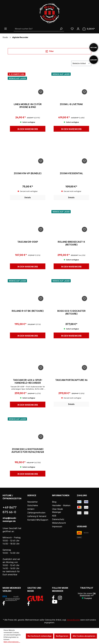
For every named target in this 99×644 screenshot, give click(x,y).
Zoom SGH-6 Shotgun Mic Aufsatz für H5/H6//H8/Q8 (28, 451)
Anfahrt (31, 509)
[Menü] (6, 29)
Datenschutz (58, 519)
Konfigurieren (62, 636)
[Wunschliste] (72, 29)
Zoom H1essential (71, 173)
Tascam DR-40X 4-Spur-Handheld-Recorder (28, 381)
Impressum (57, 526)
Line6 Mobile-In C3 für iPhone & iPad (28, 106)
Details (28, 197)
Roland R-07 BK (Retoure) (28, 311)
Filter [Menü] (50, 51)
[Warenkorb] (89, 29)
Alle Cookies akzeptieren (84, 636)
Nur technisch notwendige (40, 636)
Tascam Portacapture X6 (71, 380)
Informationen (61, 495)
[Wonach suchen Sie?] (36, 29)
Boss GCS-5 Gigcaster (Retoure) (71, 312)
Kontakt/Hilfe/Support (38, 520)
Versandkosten (73, 620)
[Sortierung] (81, 63)
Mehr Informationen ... (12, 642)
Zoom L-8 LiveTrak (71, 104)
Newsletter (32, 502)
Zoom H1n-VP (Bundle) (28, 173)
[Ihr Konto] (78, 29)
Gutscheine (33, 505)
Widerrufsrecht (59, 523)
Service (32, 495)
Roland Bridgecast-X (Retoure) (71, 243)
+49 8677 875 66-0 (10, 510)
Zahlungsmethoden (36, 513)
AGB (54, 516)
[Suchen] (61, 29)
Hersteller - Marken (61, 505)
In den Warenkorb (28, 129)
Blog (54, 502)
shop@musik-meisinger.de (10, 520)
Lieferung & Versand (37, 516)
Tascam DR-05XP (28, 242)
